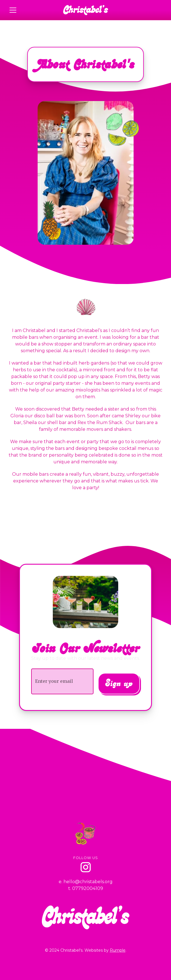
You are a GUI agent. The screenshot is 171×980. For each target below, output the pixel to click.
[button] (32, 10)
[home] (86, 10)
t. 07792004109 (86, 888)
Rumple (118, 950)
